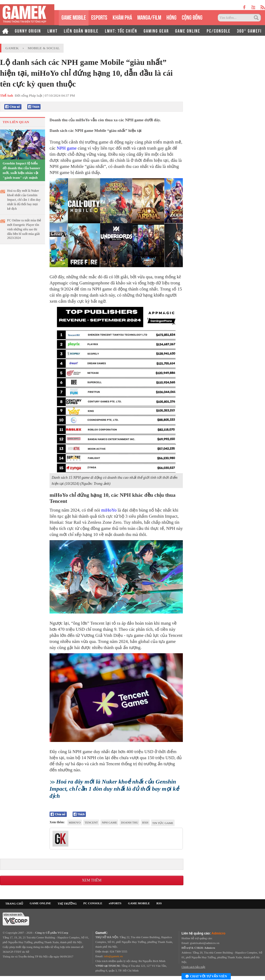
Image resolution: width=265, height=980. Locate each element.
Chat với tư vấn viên (206, 977)
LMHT (52, 30)
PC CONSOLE (93, 903)
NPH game (67, 148)
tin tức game (163, 823)
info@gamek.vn (113, 956)
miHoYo (109, 510)
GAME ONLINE (188, 30)
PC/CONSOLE (219, 30)
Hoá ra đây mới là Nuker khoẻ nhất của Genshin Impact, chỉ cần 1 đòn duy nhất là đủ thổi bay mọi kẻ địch (24, 200)
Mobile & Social (44, 48)
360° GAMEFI (249, 30)
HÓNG (171, 17)
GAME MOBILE (74, 17)
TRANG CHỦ (14, 903)
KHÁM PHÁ (122, 17)
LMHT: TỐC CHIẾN (121, 30)
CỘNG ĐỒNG (192, 17)
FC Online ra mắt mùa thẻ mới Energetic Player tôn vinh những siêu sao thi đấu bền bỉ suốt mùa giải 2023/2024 (24, 229)
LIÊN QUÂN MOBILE (81, 30)
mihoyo (75, 822)
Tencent (91, 822)
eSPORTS (99, 17)
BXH (145, 822)
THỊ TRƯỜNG (67, 903)
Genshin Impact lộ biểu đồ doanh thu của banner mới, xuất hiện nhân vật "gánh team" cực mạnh (21, 170)
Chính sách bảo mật (193, 967)
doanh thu (129, 822)
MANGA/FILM (149, 17)
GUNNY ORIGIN (28, 30)
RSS (159, 903)
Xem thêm (92, 880)
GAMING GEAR (156, 30)
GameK (12, 48)
